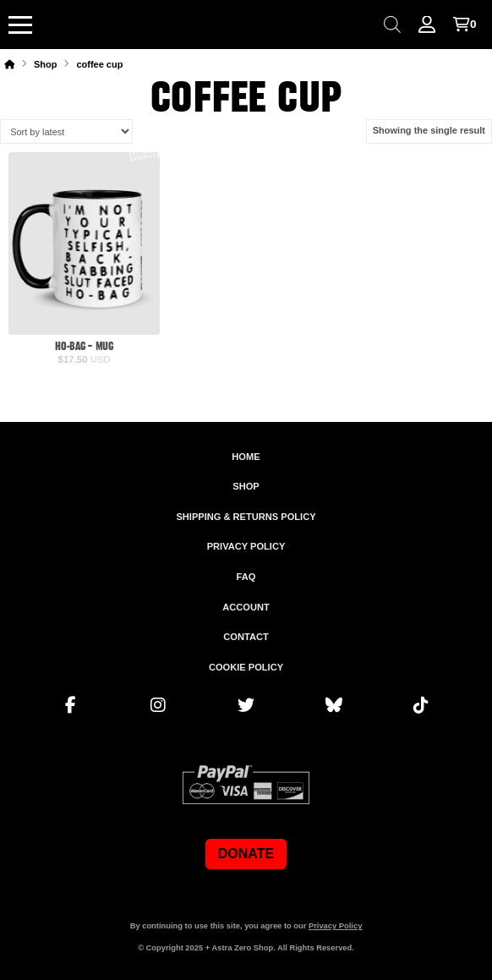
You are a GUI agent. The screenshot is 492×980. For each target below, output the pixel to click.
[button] (20, 25)
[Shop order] (66, 131)
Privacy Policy (335, 926)
